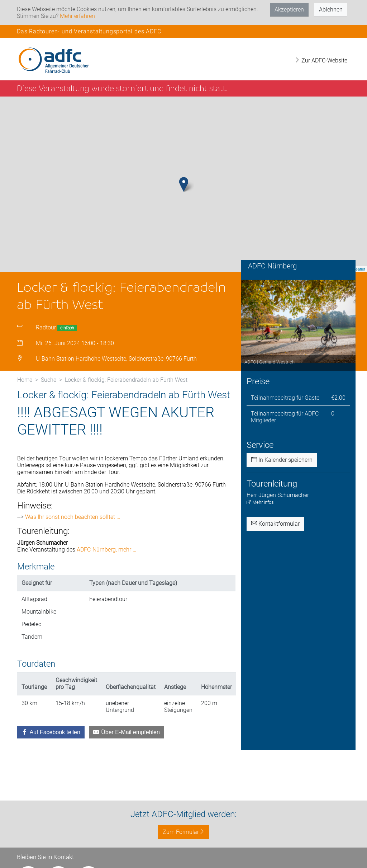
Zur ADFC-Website (321, 60)
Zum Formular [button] (184, 832)
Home (25, 383)
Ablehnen (331, 10)
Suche (49, 383)
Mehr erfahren (77, 16)
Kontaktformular (275, 527)
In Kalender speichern (282, 463)
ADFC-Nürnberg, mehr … (106, 553)
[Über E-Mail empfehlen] (127, 736)
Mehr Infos (260, 506)
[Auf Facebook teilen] (51, 736)
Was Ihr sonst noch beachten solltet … (73, 520)
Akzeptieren (289, 10)
